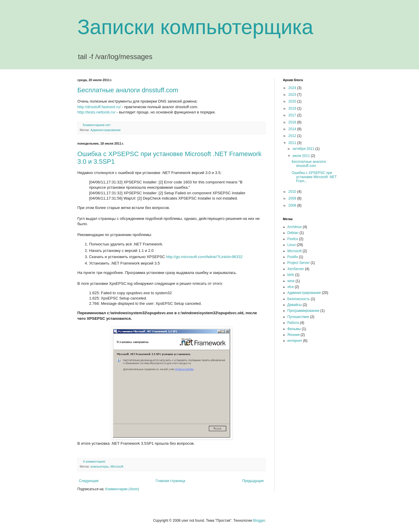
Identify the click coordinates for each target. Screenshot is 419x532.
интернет (295, 341)
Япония (294, 335)
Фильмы (294, 329)
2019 (293, 108)
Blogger (259, 521)
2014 (293, 129)
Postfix (293, 257)
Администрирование (106, 130)
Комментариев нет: (97, 125)
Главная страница (170, 481)
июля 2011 (302, 156)
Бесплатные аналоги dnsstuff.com (128, 90)
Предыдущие (253, 481)
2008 (293, 205)
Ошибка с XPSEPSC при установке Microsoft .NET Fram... (314, 177)
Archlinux (295, 227)
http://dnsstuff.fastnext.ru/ (99, 107)
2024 (293, 88)
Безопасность (299, 299)
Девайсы (295, 305)
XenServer (296, 269)
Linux (292, 245)
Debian (293, 233)
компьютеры (100, 466)
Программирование (303, 311)
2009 (293, 198)
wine (291, 281)
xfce (291, 287)
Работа (293, 323)
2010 (293, 192)
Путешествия (298, 317)
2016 (293, 122)
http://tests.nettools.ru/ (97, 112)
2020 (293, 101)
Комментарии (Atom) (122, 489)
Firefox (293, 239)
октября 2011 (304, 149)
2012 (293, 136)
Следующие (89, 481)
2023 (293, 95)
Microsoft (117, 466)
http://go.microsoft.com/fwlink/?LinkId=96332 (205, 257)
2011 (293, 143)
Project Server (299, 263)
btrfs (291, 275)
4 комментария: (95, 461)
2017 (293, 115)
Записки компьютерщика (195, 27)
